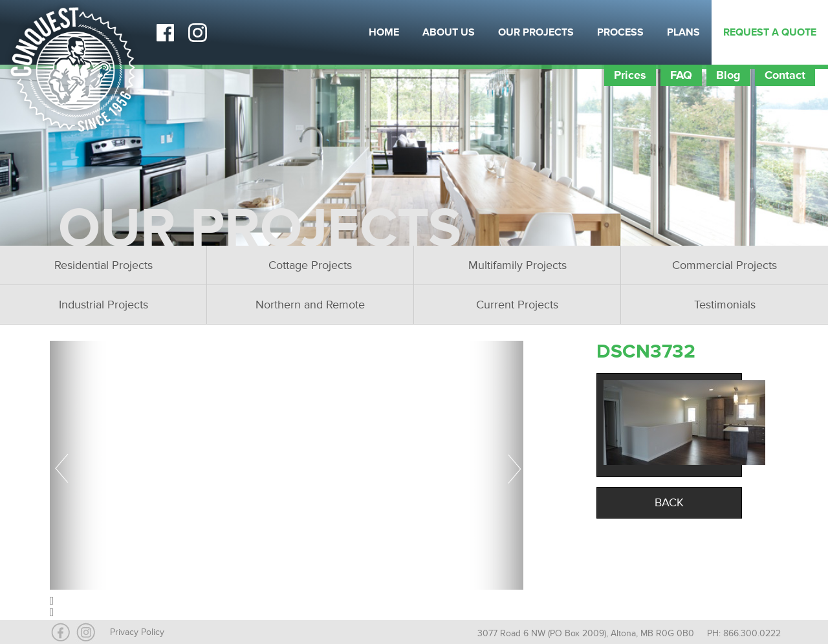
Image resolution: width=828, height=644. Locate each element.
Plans (683, 32)
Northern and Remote (310, 305)
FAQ (681, 75)
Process (620, 32)
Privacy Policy (137, 632)
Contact (785, 75)
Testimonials (725, 305)
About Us (449, 32)
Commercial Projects (724, 265)
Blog (728, 75)
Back (669, 502)
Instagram (197, 32)
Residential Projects (103, 265)
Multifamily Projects (517, 265)
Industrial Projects (103, 305)
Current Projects (517, 305)
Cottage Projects (310, 265)
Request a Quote (770, 32)
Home (384, 32)
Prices (630, 75)
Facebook (165, 32)
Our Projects (536, 32)
